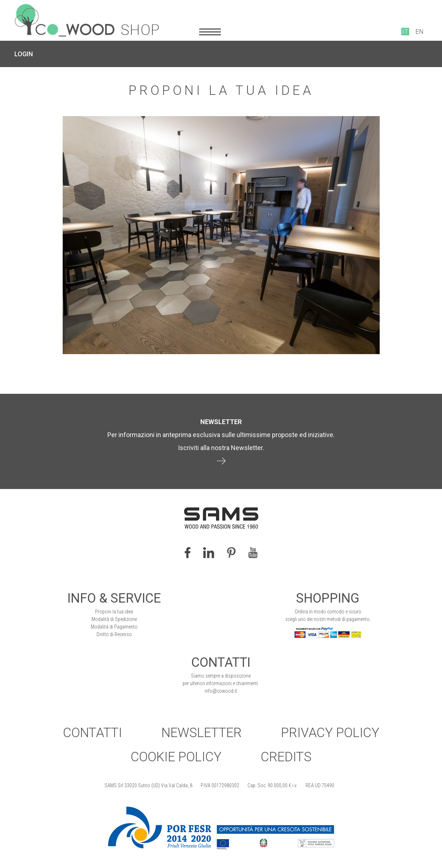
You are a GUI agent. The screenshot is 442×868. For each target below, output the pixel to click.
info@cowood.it (221, 691)
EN (419, 32)
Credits (286, 757)
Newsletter (202, 733)
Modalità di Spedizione (114, 619)
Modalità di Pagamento (114, 627)
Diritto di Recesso (114, 634)
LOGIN (24, 54)
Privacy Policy (330, 733)
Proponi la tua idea (114, 612)
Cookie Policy (176, 757)
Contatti (93, 733)
